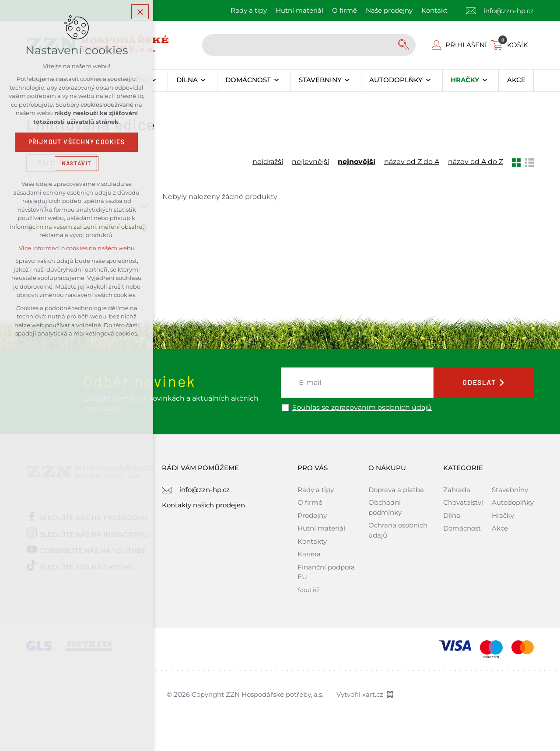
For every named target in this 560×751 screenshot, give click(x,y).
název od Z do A (412, 162)
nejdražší (268, 162)
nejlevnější (310, 162)
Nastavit (77, 163)
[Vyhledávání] (405, 45)
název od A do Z (476, 162)
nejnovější (357, 162)
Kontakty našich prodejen (203, 505)
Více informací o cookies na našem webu (77, 248)
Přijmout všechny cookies (77, 142)
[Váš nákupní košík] (511, 45)
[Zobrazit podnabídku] (154, 80)
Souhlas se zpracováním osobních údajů (362, 408)
